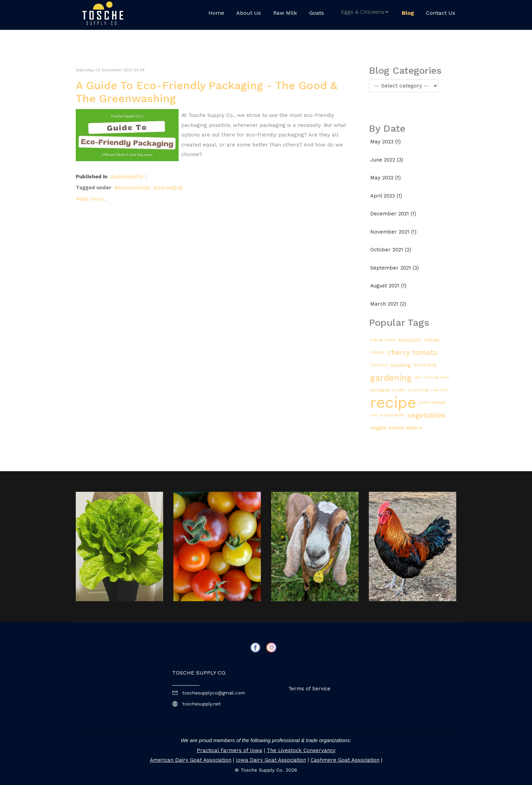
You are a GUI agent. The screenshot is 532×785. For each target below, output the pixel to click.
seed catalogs (432, 402)
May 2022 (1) (385, 178)
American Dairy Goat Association (191, 760)
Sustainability (127, 177)
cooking (401, 365)
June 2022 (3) (387, 160)
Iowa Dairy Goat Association (271, 760)
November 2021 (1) (393, 232)
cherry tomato (412, 352)
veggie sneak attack (396, 427)
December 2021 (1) (393, 214)
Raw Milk (285, 13)
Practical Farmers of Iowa (229, 750)
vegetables (427, 415)
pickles (399, 390)
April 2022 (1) (386, 196)
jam (418, 377)
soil (374, 415)
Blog (408, 13)
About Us (249, 13)
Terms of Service (309, 689)
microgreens (437, 377)
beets (391, 340)
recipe (393, 403)
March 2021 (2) (388, 304)
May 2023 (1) (385, 142)
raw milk (439, 390)
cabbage (432, 340)
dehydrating (425, 365)
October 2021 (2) (391, 250)
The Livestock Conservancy (301, 750)
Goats (317, 13)
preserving (418, 390)
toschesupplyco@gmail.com (214, 693)
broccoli (410, 340)
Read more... (92, 199)
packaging (170, 188)
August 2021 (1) (388, 286)
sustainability (134, 188)
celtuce (377, 352)
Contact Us (441, 13)
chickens (379, 365)
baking (376, 340)
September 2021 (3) (395, 268)
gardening (391, 378)
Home (216, 13)
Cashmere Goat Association (345, 760)
